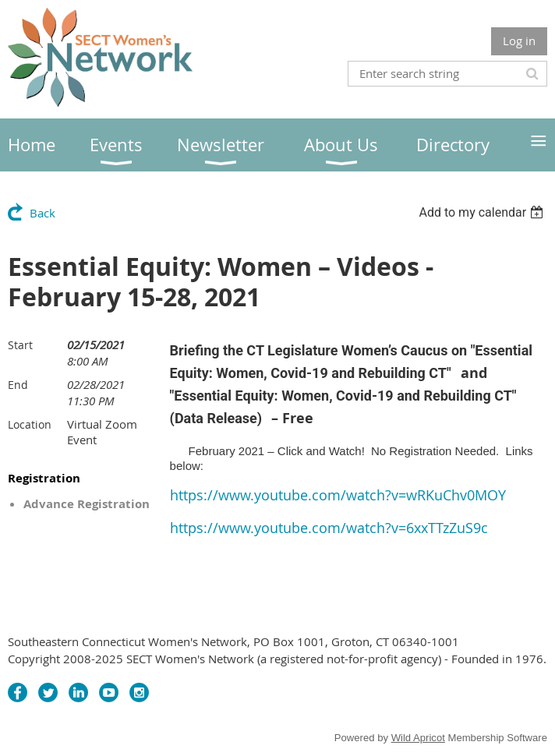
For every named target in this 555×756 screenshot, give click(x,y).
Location (30, 424)
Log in (519, 41)
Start (20, 345)
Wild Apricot (418, 738)
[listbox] (483, 212)
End (18, 385)
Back (42, 213)
